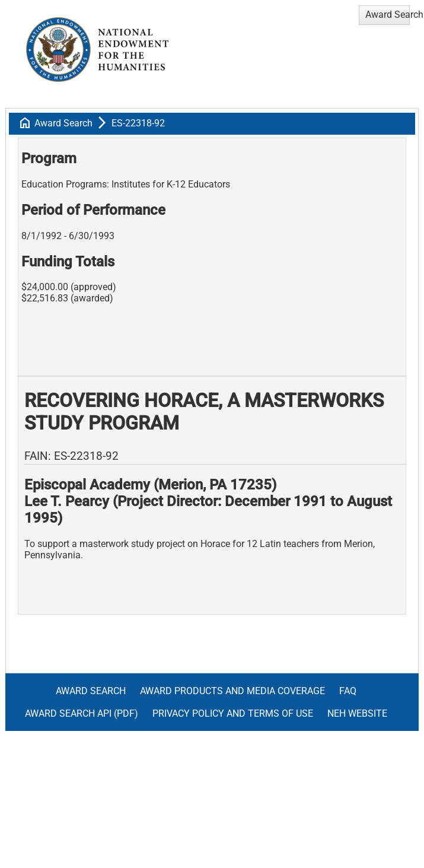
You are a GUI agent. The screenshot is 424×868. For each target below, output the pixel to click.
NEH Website (357, 713)
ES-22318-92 (138, 123)
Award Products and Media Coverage (232, 691)
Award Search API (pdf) (82, 713)
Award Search (63, 123)
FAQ (348, 691)
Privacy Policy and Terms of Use (233, 713)
